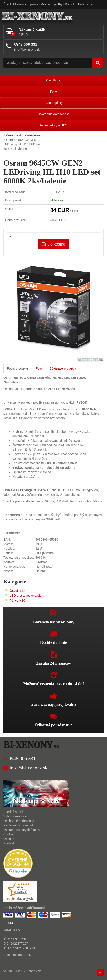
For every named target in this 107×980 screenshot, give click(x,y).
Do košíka (53, 244)
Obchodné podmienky (19, 821)
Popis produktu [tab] (17, 368)
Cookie (8, 834)
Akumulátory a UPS (53, 125)
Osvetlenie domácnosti (53, 114)
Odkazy (9, 839)
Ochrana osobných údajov (22, 830)
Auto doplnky (54, 103)
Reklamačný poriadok (19, 825)
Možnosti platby (51, 4)
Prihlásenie (86, 4)
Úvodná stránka (14, 812)
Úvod (7, 4)
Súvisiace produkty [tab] (63, 368)
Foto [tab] (39, 368)
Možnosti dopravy (26, 4)
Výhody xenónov (15, 816)
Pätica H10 (17, 601)
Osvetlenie (53, 80)
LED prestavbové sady (26, 596)
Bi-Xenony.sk (12, 135)
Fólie (53, 92)
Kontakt (70, 4)
